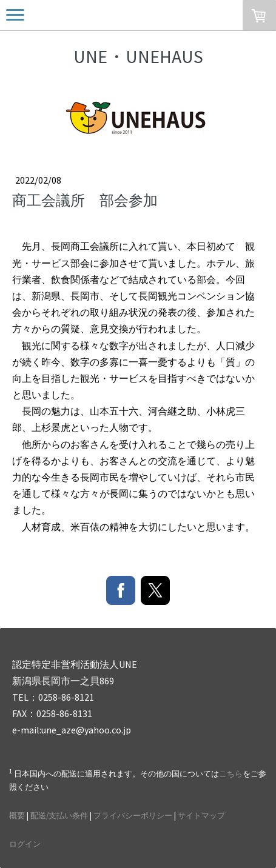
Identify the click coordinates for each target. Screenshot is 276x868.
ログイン (25, 844)
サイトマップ (201, 815)
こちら (231, 773)
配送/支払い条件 (59, 815)
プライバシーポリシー (133, 815)
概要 (17, 815)
